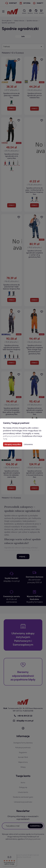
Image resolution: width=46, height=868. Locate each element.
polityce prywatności (12, 436)
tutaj (5, 439)
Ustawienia (28, 444)
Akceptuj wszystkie (13, 444)
